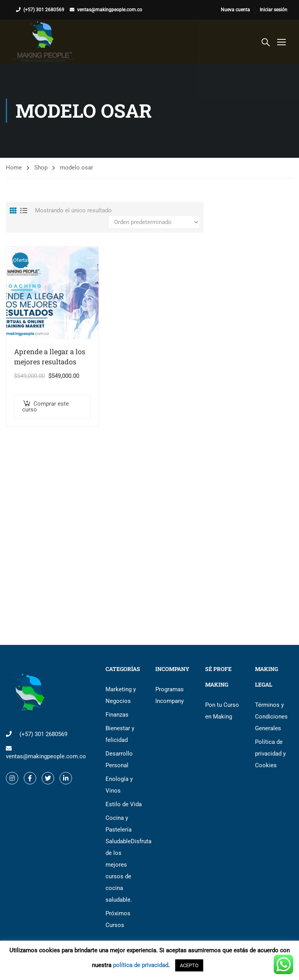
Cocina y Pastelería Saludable (125, 859)
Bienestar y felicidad (120, 734)
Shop (41, 168)
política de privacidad (141, 965)
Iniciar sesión (273, 10)
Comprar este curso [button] (46, 407)
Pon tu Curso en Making (222, 711)
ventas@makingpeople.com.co (110, 10)
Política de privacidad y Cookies (270, 754)
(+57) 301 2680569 (44, 10)
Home (14, 168)
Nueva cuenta (235, 10)
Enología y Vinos (119, 785)
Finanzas (117, 715)
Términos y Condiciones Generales (271, 717)
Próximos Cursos (118, 919)
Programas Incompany (170, 695)
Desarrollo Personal (119, 759)
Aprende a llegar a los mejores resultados (50, 357)
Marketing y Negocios (121, 695)
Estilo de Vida (124, 804)
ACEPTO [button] (189, 965)
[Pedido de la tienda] (154, 222)
